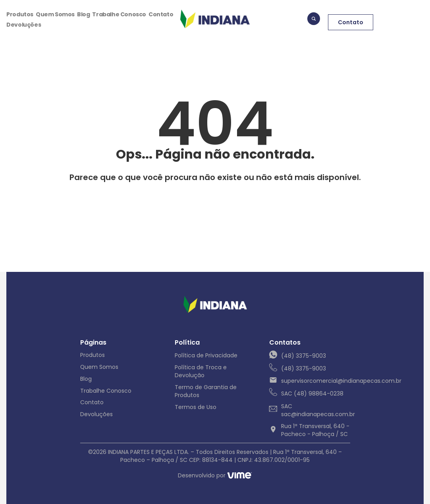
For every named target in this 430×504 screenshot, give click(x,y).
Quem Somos (55, 15)
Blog (83, 15)
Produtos (20, 15)
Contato (161, 15)
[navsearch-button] (314, 20)
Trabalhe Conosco (119, 15)
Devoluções (24, 25)
